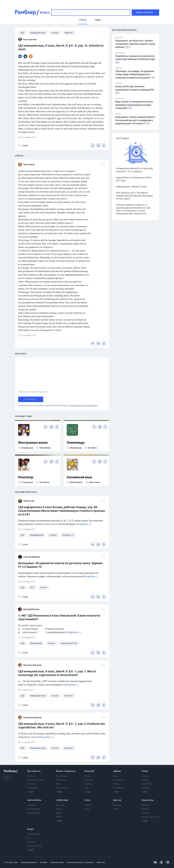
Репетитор (26, 477)
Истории (60, 805)
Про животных (35, 846)
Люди (59, 809)
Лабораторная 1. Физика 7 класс (132, 187)
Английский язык (79, 477)
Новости (31, 805)
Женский (89, 771)
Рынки (59, 784)
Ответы (88, 805)
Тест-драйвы (34, 809)
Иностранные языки (33, 443)
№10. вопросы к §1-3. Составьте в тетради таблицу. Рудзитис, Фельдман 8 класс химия (134, 196)
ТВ (29, 838)
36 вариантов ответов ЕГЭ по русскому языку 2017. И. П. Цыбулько (134, 170)
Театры (117, 784)
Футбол (145, 776)
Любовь (88, 784)
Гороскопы (148, 800)
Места (59, 817)
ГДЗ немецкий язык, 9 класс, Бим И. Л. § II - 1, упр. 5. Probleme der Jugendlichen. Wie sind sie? (62, 726)
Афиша (117, 771)
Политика (32, 784)
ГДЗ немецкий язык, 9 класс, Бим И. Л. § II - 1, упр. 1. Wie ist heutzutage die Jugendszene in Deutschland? (57, 673)
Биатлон (146, 788)
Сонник (145, 805)
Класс (88, 800)
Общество (32, 788)
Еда (86, 788)
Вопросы (118, 805)
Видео (31, 829)
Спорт (145, 771)
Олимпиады (76, 443)
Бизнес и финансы (66, 771)
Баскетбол (147, 784)
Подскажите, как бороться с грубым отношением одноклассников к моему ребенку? (135, 44)
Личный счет (62, 788)
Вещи (59, 813)
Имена (145, 809)
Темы (87, 809)
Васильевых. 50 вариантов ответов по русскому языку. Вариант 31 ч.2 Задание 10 (61, 565)
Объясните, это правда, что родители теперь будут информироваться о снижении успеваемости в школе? (135, 75)
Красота (88, 780)
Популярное (34, 834)
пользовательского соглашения (83, 406)
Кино (116, 776)
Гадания (146, 813)
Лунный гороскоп (150, 817)
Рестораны (118, 788)
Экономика (61, 776)
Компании (61, 780)
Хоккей (145, 780)
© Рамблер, (9, 862)
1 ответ (23, 145)
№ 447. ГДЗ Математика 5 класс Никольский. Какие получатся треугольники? (59, 618)
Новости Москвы (35, 780)
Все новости (34, 771)
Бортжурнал (34, 813)
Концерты (118, 780)
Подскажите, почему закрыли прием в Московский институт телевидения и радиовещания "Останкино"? (135, 120)
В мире (31, 776)
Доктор (117, 800)
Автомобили (34, 800)
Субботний (62, 800)
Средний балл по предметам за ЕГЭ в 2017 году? (134, 179)
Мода (87, 776)
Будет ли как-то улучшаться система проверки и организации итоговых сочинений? (134, 105)
